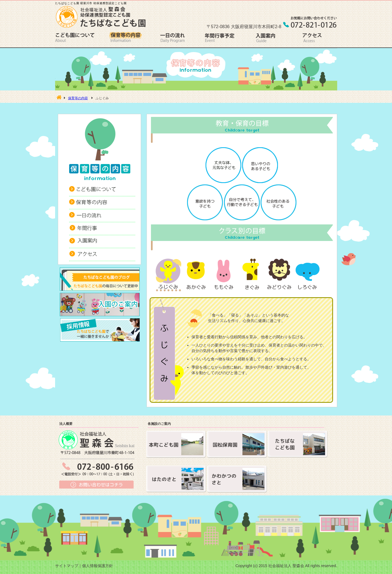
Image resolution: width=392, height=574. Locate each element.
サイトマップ (67, 566)
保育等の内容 (78, 98)
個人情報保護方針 (98, 566)
